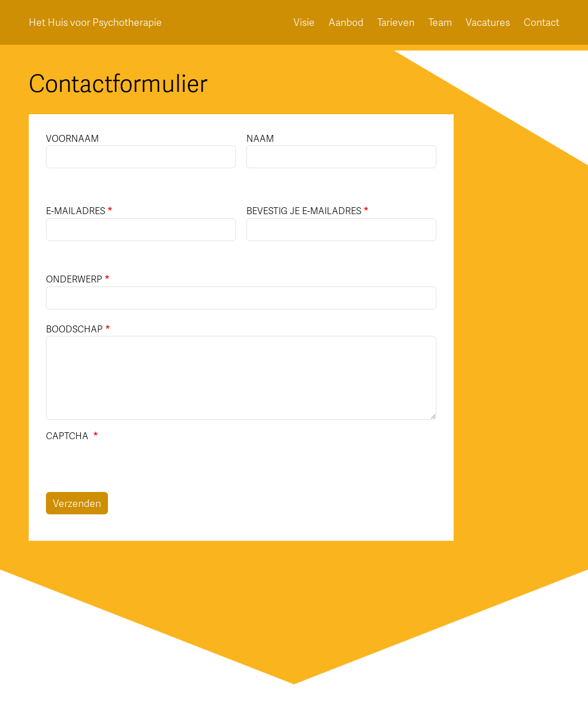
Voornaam (72, 138)
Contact (541, 22)
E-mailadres (76, 210)
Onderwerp (74, 279)
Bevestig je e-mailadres (304, 210)
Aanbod (346, 22)
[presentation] (133, 470)
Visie (304, 22)
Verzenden (77, 503)
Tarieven (396, 22)
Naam (260, 138)
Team (440, 22)
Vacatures (488, 22)
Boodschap (74, 329)
